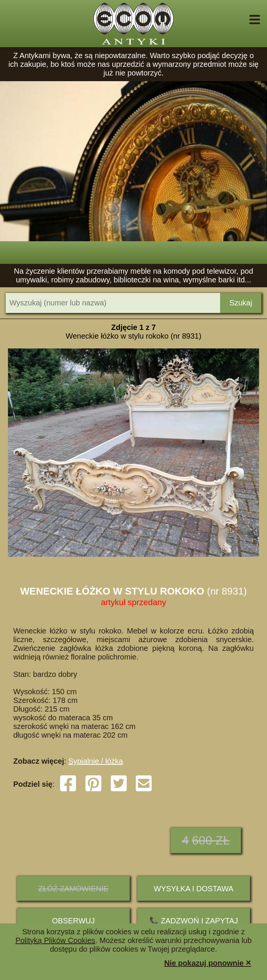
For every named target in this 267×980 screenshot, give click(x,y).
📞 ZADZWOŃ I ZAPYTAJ (194, 921)
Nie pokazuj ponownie (208, 962)
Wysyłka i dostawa (194, 889)
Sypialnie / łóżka (96, 761)
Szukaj (241, 303)
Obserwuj (74, 921)
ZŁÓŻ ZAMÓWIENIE (73, 889)
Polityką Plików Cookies (55, 940)
